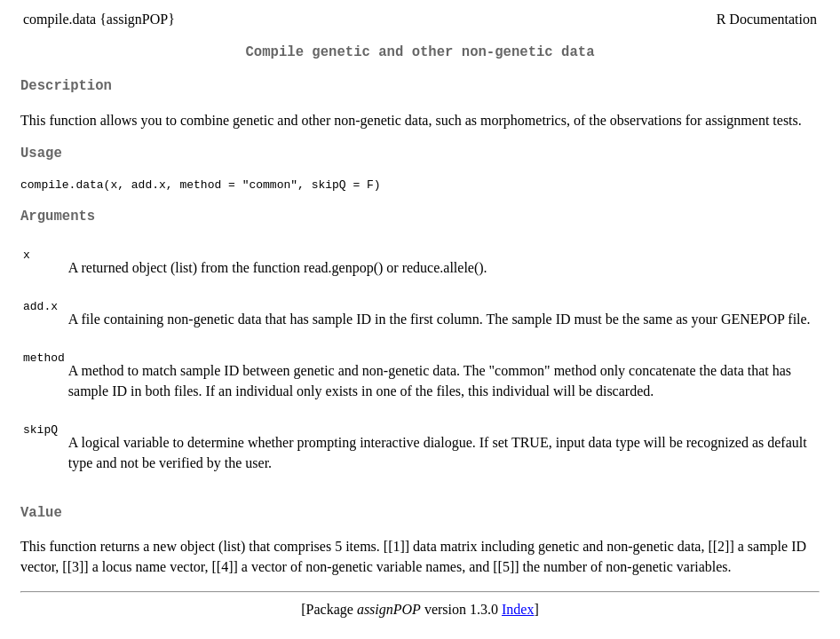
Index (518, 609)
